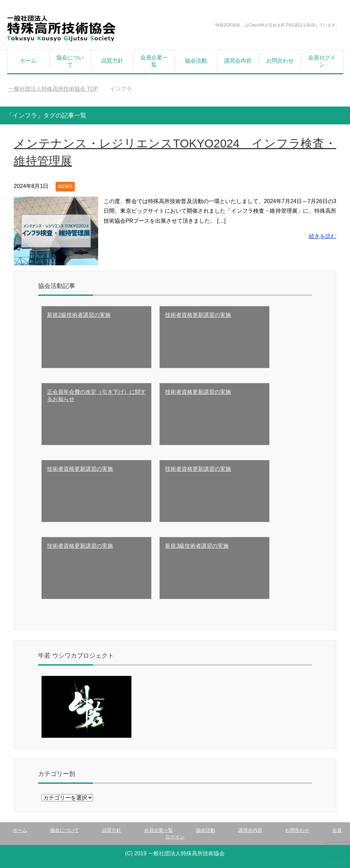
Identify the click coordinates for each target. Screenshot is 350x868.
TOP (53, 89)
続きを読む (323, 236)
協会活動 (196, 61)
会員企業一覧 (154, 61)
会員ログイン (322, 61)
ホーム (28, 61)
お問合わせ (280, 61)
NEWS (65, 186)
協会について (70, 61)
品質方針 (112, 61)
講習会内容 (238, 61)
